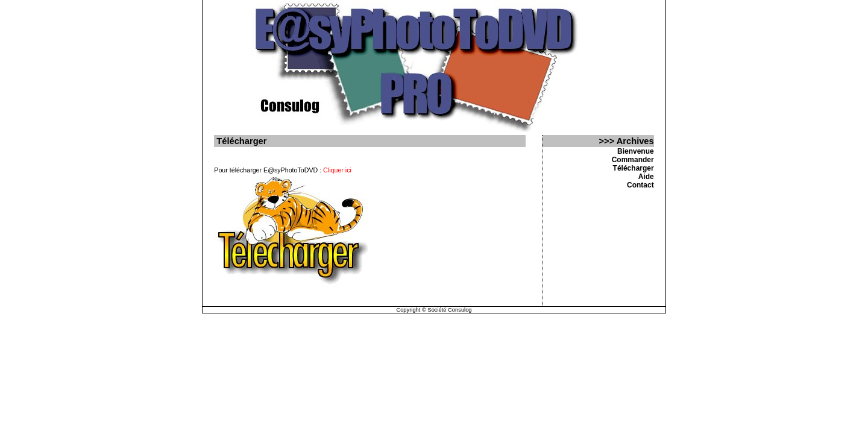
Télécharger (634, 168)
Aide (646, 177)
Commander (633, 160)
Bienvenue (636, 151)
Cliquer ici (337, 170)
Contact (640, 185)
